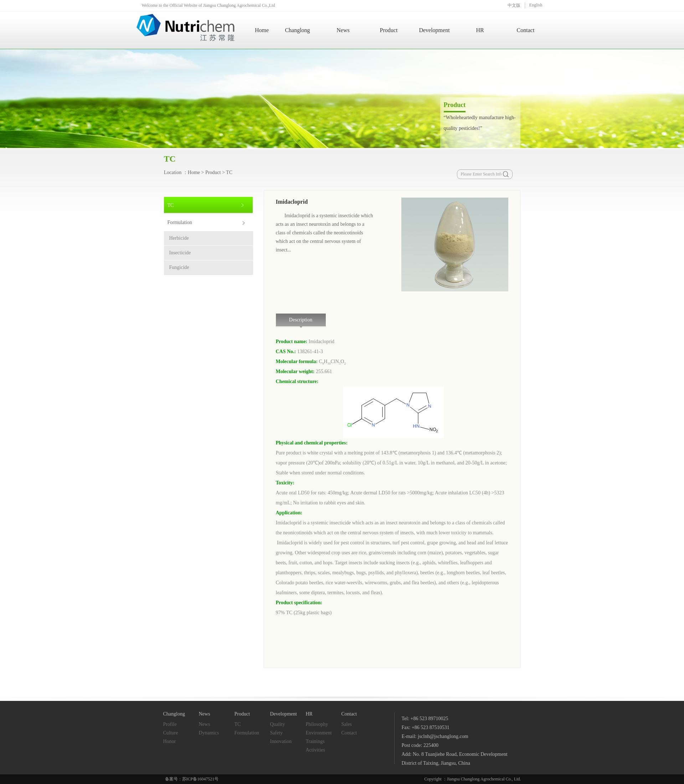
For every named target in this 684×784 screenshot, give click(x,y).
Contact (526, 30)
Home (262, 30)
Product (389, 30)
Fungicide (179, 267)
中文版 (514, 5)
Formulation (180, 222)
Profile (170, 724)
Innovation (281, 741)
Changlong (297, 30)
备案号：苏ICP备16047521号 (192, 779)
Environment (319, 733)
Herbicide (179, 238)
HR (480, 30)
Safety (277, 733)
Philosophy (317, 724)
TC (229, 172)
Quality (278, 724)
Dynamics (209, 733)
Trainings (315, 741)
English (536, 5)
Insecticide (180, 253)
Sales (347, 724)
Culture (171, 733)
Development (434, 30)
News (343, 30)
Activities (315, 750)
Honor (170, 741)
